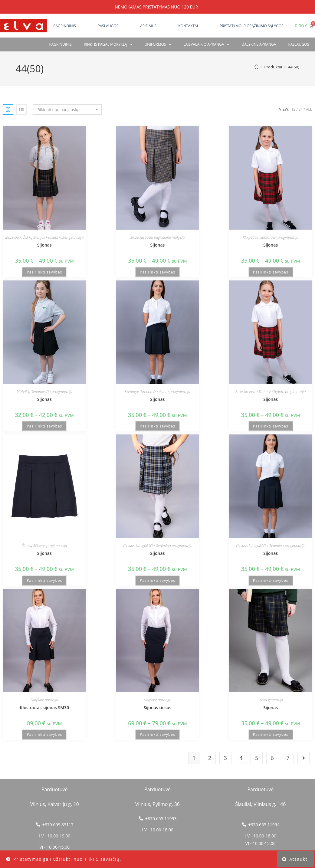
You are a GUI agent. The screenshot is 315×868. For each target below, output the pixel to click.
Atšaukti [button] (299, 859)
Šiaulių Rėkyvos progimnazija (44, 546)
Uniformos (158, 44)
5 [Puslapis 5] (257, 758)
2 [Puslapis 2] (210, 758)
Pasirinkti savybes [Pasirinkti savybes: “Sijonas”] (44, 272)
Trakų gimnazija (271, 700)
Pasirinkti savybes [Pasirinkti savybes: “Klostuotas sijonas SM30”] (44, 734)
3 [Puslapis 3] (225, 758)
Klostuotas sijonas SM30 (45, 708)
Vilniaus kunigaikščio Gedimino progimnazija (157, 546)
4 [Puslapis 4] (241, 758)
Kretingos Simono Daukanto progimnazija (157, 392)
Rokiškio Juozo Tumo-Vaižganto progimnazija (271, 392)
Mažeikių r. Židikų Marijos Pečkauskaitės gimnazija (44, 237)
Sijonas (44, 245)
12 (294, 109)
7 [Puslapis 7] (288, 758)
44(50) (294, 67)
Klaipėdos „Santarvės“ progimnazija (271, 237)
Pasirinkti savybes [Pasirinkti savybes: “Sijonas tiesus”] (157, 734)
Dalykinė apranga (259, 44)
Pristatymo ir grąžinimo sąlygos (252, 26)
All (309, 109)
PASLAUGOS (299, 44)
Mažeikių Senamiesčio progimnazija (44, 392)
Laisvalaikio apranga (206, 44)
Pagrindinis (64, 26)
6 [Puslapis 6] (272, 758)
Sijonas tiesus (158, 708)
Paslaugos (108, 26)
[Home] (256, 67)
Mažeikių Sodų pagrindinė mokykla (158, 237)
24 (301, 109)
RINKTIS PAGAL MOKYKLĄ (108, 44)
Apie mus (148, 26)
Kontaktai (188, 26)
